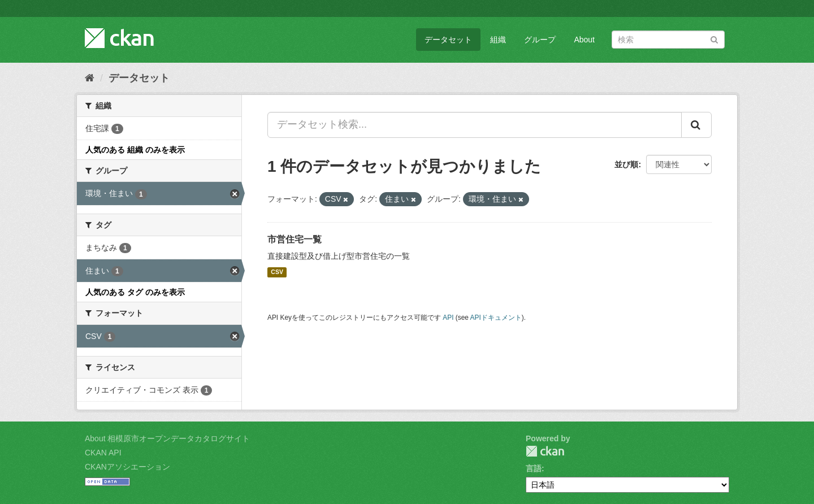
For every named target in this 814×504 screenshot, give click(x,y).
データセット (448, 40)
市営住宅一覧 (295, 239)
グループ (540, 40)
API (448, 318)
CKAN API (103, 453)
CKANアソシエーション (127, 467)
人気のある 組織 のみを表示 (135, 150)
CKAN (545, 451)
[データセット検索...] (475, 125)
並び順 (626, 164)
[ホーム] (90, 78)
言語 (534, 468)
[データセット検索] (668, 40)
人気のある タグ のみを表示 (135, 292)
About (584, 40)
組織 (498, 40)
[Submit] (714, 39)
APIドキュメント (496, 318)
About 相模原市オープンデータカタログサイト (167, 438)
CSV (277, 272)
